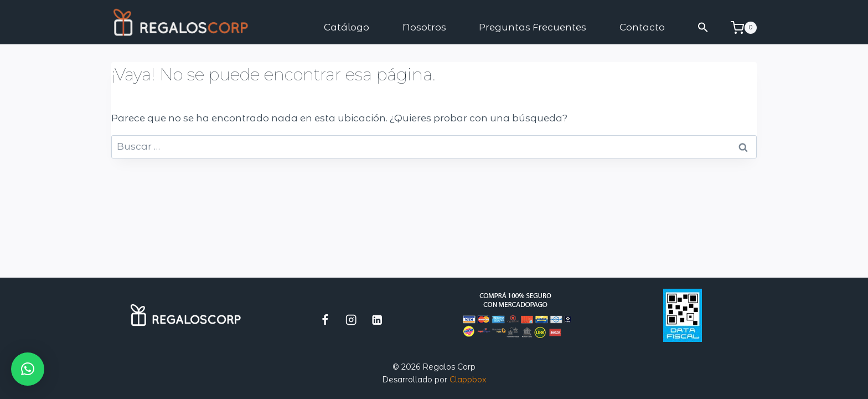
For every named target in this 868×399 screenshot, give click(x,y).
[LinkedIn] (377, 319)
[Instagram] (351, 319)
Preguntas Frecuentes (533, 27)
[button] (704, 27)
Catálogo (347, 27)
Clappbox (468, 380)
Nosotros (424, 27)
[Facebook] (325, 319)
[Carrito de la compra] (744, 28)
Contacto (642, 27)
